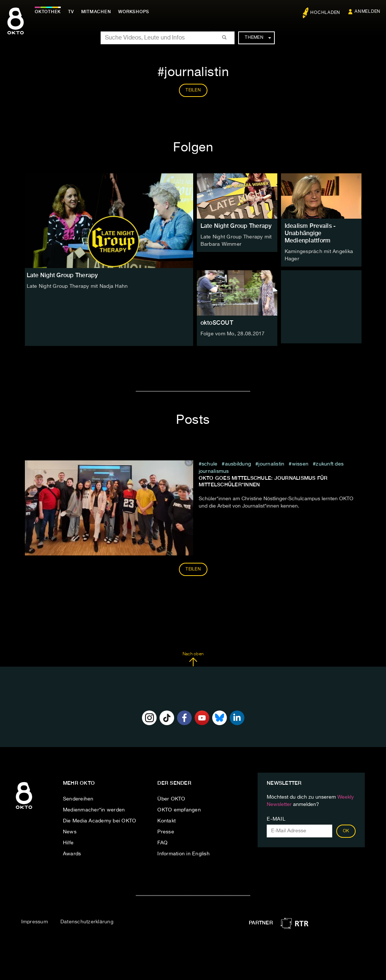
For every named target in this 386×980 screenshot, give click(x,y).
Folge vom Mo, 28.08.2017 (233, 334)
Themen (258, 38)
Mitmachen (96, 12)
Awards (72, 854)
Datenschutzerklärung (87, 922)
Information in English (183, 854)
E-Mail (276, 819)
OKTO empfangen (179, 810)
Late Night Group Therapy (236, 226)
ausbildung (238, 464)
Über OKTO (171, 799)
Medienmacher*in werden (94, 810)
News (70, 832)
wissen (300, 464)
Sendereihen (78, 799)
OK (346, 831)
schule (210, 464)
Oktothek (48, 12)
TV (71, 12)
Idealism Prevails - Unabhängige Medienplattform (310, 233)
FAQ (162, 843)
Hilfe (68, 843)
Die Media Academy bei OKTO (100, 821)
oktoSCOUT (217, 323)
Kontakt (166, 821)
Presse (166, 832)
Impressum (35, 922)
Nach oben (193, 659)
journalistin (271, 464)
